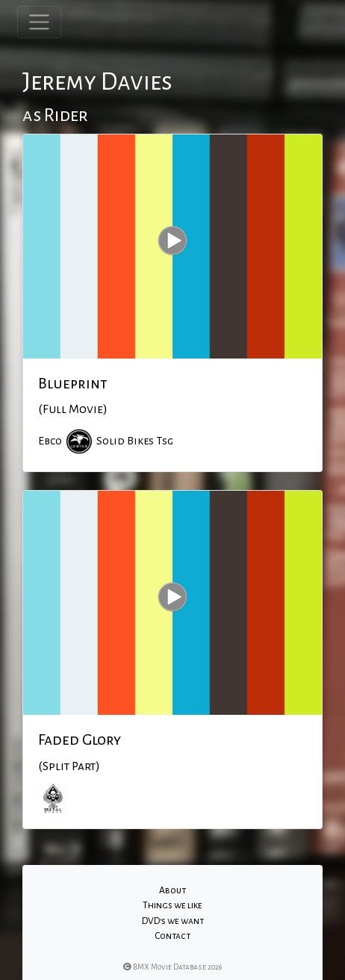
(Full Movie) (73, 409)
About (172, 890)
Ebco (50, 441)
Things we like (172, 905)
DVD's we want (173, 921)
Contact (172, 936)
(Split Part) (69, 766)
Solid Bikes (125, 441)
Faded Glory (80, 739)
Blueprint (73, 383)
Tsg (165, 441)
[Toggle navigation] (39, 22)
